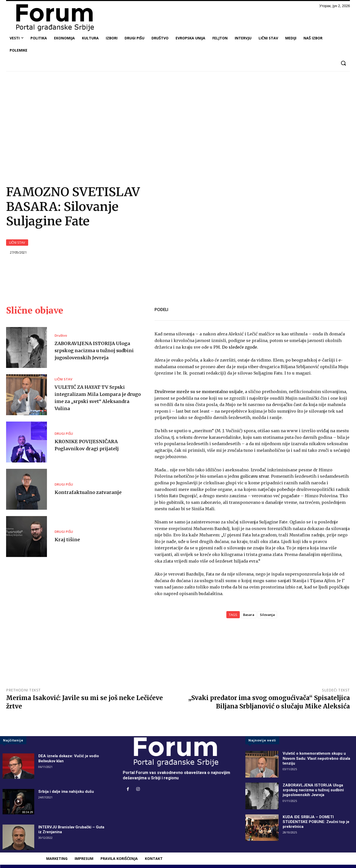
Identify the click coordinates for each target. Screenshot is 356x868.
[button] (343, 63)
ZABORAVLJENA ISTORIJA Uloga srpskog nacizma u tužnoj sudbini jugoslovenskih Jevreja (98, 350)
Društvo (61, 335)
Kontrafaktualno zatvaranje (90, 491)
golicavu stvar (255, 476)
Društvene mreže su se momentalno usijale (199, 391)
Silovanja (267, 614)
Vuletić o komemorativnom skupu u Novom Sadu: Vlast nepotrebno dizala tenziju (318, 758)
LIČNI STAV (17, 242)
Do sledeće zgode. (240, 346)
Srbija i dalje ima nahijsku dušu (67, 791)
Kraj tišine (68, 539)
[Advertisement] (178, 113)
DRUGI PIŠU (64, 433)
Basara (249, 614)
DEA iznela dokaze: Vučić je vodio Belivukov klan (70, 758)
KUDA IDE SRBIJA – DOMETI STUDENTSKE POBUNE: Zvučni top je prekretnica (318, 821)
